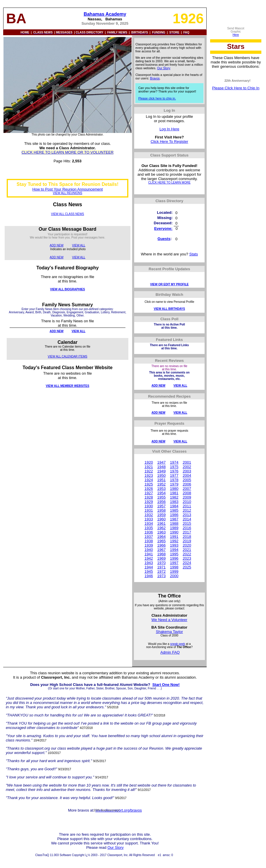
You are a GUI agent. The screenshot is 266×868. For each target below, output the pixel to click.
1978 (174, 480)
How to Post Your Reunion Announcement (68, 189)
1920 (149, 462)
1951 (161, 480)
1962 (161, 528)
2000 (174, 576)
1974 (174, 462)
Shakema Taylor (169, 632)
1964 (161, 537)
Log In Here (169, 129)
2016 (187, 528)
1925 (149, 484)
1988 (174, 523)
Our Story (164, 68)
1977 (174, 475)
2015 (187, 523)
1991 (174, 537)
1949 (161, 471)
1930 (149, 506)
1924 (149, 480)
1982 (174, 497)
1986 (174, 515)
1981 (174, 493)
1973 (161, 576)
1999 (174, 571)
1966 (161, 545)
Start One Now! (166, 685)
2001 (187, 462)
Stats (194, 254)
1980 (174, 489)
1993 (174, 545)
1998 (174, 567)
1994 (174, 550)
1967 (161, 550)
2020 (187, 545)
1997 (174, 563)
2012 (187, 510)
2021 (187, 550)
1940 (149, 550)
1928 (149, 497)
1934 (149, 523)
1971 (161, 567)
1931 (149, 510)
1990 (174, 532)
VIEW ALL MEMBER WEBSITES (67, 386)
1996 (174, 558)
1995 (174, 554)
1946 (149, 576)
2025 (187, 567)
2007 (187, 489)
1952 (161, 484)
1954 (161, 493)
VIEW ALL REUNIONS (68, 193)
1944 (149, 567)
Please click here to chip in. (157, 98)
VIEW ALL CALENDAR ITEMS (68, 356)
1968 (161, 554)
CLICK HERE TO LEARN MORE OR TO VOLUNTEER (68, 152)
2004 (187, 475)
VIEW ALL (79, 245)
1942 (149, 558)
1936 (149, 532)
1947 (161, 462)
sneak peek (178, 644)
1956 (161, 502)
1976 (174, 471)
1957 (161, 506)
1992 (174, 541)
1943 (149, 563)
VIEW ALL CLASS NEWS (68, 214)
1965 (161, 541)
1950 (161, 475)
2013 (187, 515)
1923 (149, 475)
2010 (187, 502)
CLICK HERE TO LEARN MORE (169, 183)
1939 (149, 545)
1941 (149, 554)
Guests (164, 239)
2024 (187, 563)
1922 (149, 471)
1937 (149, 537)
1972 (161, 571)
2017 (187, 532)
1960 (161, 519)
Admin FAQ (170, 652)
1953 (161, 489)
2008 (187, 493)
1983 (174, 502)
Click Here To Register (169, 142)
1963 (161, 532)
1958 (161, 510)
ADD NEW (57, 245)
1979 (174, 484)
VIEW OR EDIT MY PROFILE (170, 284)
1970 (161, 563)
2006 (187, 484)
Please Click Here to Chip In (236, 88)
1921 (149, 467)
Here (236, 35)
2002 (187, 467)
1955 (161, 497)
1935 (149, 528)
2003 (187, 471)
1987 (174, 519)
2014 (187, 519)
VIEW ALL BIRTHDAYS (169, 309)
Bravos (155, 78)
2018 (187, 537)
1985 (174, 510)
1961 (161, 523)
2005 (187, 480)
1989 (174, 528)
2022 (187, 554)
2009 (187, 497)
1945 (149, 571)
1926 (149, 489)
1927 (149, 493)
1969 (161, 558)
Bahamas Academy (105, 14)
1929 (149, 502)
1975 (174, 467)
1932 (149, 515)
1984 (174, 506)
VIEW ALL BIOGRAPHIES (68, 289)
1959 (161, 515)
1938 (149, 541)
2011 (187, 506)
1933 (149, 519)
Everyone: (163, 228)
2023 (187, 558)
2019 (187, 541)
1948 (161, 467)
